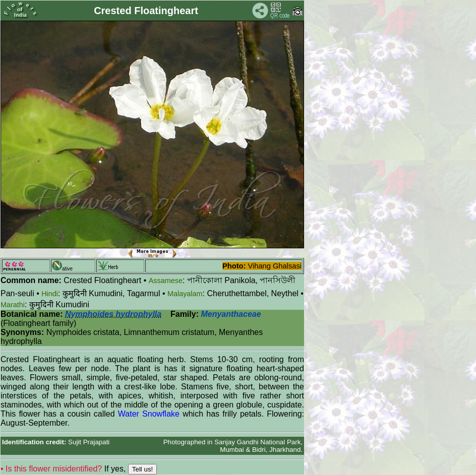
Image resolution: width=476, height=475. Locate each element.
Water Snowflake (149, 414)
